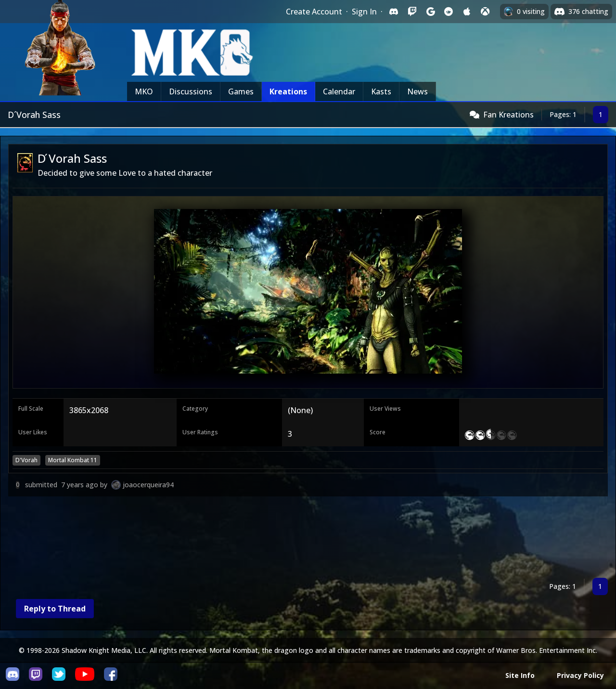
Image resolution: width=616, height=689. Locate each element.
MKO (144, 91)
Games (241, 91)
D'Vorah (26, 460)
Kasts (381, 91)
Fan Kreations (508, 115)
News (417, 91)
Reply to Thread (55, 609)
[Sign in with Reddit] (449, 12)
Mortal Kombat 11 (73, 460)
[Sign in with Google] (430, 12)
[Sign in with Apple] (467, 12)
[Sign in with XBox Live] (485, 12)
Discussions (191, 91)
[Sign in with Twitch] (412, 12)
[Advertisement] (297, 539)
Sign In (364, 12)
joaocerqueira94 (148, 485)
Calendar (339, 91)
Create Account (314, 12)
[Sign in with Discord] (394, 12)
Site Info (520, 675)
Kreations (288, 91)
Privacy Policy (580, 675)
